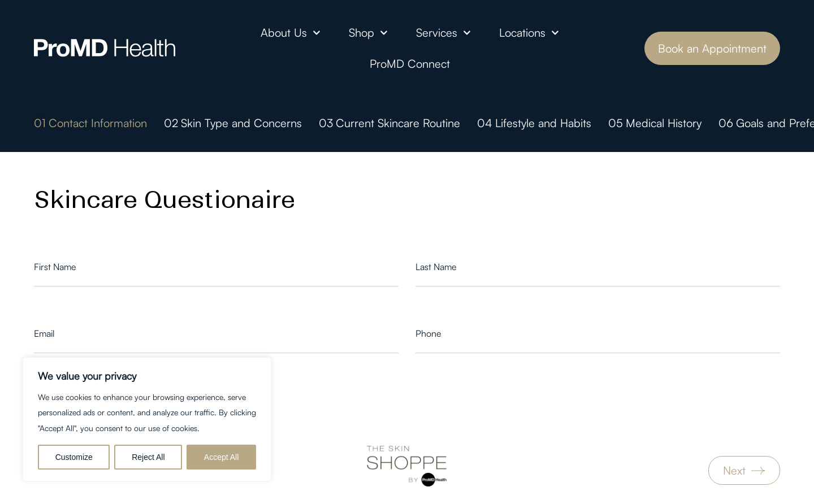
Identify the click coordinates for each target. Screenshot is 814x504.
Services (443, 33)
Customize (74, 457)
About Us (291, 33)
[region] (147, 419)
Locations (529, 33)
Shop (368, 33)
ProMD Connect (410, 64)
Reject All (148, 457)
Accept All (221, 457)
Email (44, 333)
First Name (55, 267)
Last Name (436, 267)
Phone (428, 333)
